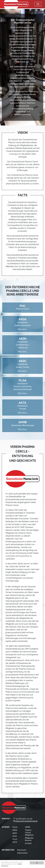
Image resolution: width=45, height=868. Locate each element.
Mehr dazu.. (22, 429)
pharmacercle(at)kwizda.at (26, 821)
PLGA (15, 839)
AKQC (15, 836)
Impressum (22, 850)
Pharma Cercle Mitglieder (29, 832)
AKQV (15, 833)
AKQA (15, 830)
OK (37, 863)
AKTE (15, 842)
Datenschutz (22, 853)
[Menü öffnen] (38, 4)
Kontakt (28, 843)
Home (15, 827)
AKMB (28, 827)
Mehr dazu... (23, 329)
